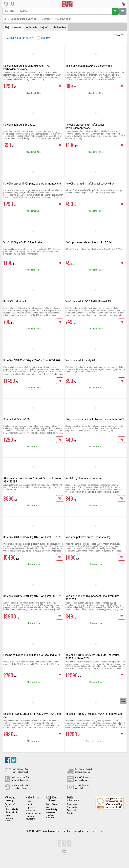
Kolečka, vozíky (63, 19)
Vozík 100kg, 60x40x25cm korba (23, 243)
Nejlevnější (31, 27)
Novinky (9, 815)
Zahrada (46, 19)
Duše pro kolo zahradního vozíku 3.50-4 (89, 243)
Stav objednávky (52, 808)
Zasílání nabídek (50, 817)
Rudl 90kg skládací (15, 301)
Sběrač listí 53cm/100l (17, 419)
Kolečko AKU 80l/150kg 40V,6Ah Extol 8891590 (32, 360)
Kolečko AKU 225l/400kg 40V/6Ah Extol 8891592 (33, 596)
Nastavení (51, 812)
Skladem (46, 38)
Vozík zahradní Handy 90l (81, 360)
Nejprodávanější (14, 27)
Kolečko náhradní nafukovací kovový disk (90, 184)
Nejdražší (45, 27)
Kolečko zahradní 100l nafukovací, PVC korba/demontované (27, 67)
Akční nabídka (12, 812)
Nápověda (72, 807)
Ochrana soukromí (30, 818)
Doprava (30, 808)
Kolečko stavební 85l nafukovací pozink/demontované (85, 126)
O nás (28, 802)
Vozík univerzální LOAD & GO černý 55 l (89, 66)
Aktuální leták (11, 809)
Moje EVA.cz (52, 804)
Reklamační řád (33, 814)
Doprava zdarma (9, 820)
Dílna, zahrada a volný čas (24, 19)
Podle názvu (60, 27)
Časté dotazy (73, 804)
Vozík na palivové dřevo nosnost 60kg (88, 537)
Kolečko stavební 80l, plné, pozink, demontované (32, 184)
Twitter (70, 813)
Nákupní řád (31, 811)
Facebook (72, 810)
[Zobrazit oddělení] (123, 11)
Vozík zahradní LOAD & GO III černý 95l (88, 301)
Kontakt (29, 805)
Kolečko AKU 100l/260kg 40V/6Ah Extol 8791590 (33, 537)
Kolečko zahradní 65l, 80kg (19, 125)
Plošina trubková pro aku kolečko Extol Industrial (32, 655)
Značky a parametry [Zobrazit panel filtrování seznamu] (20, 38)
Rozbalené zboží (10, 805)
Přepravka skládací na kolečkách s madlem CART (95, 419)
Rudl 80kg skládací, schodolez (83, 478)
